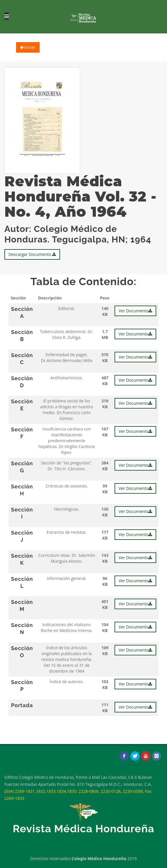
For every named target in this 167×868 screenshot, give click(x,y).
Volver (28, 47)
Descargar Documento (32, 254)
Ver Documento (135, 311)
